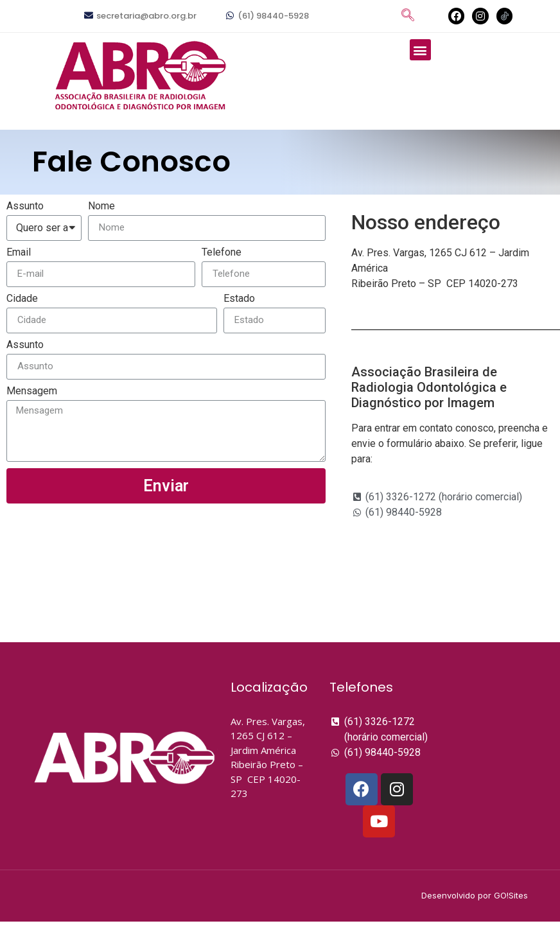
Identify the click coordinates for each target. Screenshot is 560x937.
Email (19, 253)
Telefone (222, 253)
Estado (239, 299)
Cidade (22, 299)
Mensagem (32, 391)
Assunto (25, 206)
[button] (420, 50)
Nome (101, 206)
